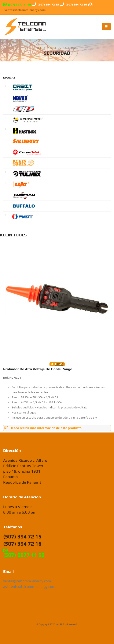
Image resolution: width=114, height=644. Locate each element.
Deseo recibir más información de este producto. (43, 428)
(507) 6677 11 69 (19, 4)
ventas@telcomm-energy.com (25, 10)
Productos (54, 48)
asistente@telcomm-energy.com (29, 587)
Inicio (39, 48)
